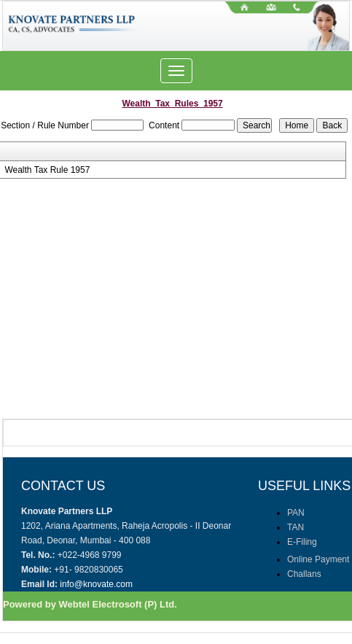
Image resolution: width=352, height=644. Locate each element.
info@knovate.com (96, 584)
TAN (296, 527)
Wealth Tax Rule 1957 (47, 170)
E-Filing (302, 542)
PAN (296, 513)
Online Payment (318, 559)
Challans (304, 574)
